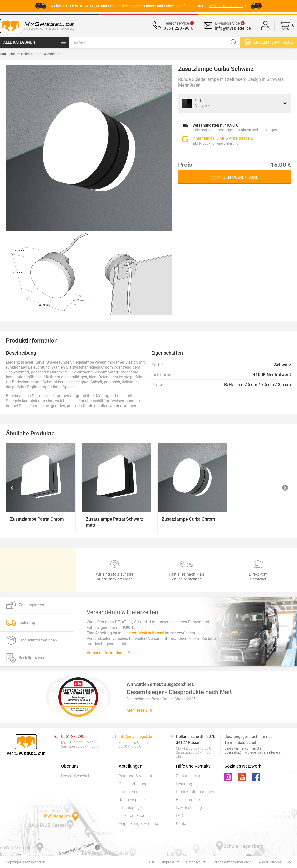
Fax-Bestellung (189, 808)
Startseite (7, 54)
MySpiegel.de (35, 862)
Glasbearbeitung (133, 784)
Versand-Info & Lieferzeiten (122, 612)
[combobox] (235, 103)
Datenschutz (196, 862)
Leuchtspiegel (131, 808)
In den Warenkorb (238, 177)
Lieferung (184, 784)
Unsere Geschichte (77, 776)
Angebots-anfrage (269, 42)
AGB (152, 862)
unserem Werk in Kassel (143, 633)
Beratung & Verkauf (135, 776)
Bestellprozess (189, 800)
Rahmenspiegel (132, 800)
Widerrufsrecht (270, 862)
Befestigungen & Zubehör (40, 54)
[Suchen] (234, 42)
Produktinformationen (195, 792)
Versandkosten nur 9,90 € (215, 125)
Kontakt (183, 823)
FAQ (180, 816)
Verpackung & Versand (138, 823)
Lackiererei (128, 792)
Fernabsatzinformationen (232, 862)
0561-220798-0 (178, 28)
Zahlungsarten (189, 776)
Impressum (171, 862)
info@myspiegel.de (233, 28)
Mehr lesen (189, 85)
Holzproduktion (132, 816)
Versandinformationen (109, 652)
